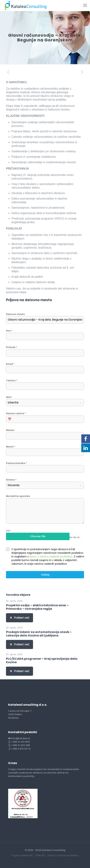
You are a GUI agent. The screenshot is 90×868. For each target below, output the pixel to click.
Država (11, 480)
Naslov (10, 430)
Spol (9, 397)
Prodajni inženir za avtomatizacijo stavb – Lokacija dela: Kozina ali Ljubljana (39, 634)
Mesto (11, 447)
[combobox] (45, 403)
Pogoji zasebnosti (22, 855)
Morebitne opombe (18, 496)
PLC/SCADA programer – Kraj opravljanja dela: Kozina (42, 660)
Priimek (12, 347)
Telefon (12, 380)
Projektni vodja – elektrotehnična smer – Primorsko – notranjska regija (37, 607)
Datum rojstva (16, 413)
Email (10, 364)
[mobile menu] (85, 5)
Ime (9, 331)
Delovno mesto (15, 314)
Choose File (38, 536)
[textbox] (42, 403)
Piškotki (40, 855)
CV (9, 531)
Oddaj (45, 575)
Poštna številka (16, 463)
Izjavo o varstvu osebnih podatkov (51, 556)
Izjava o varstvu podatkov (63, 855)
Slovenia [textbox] (14, 485)
